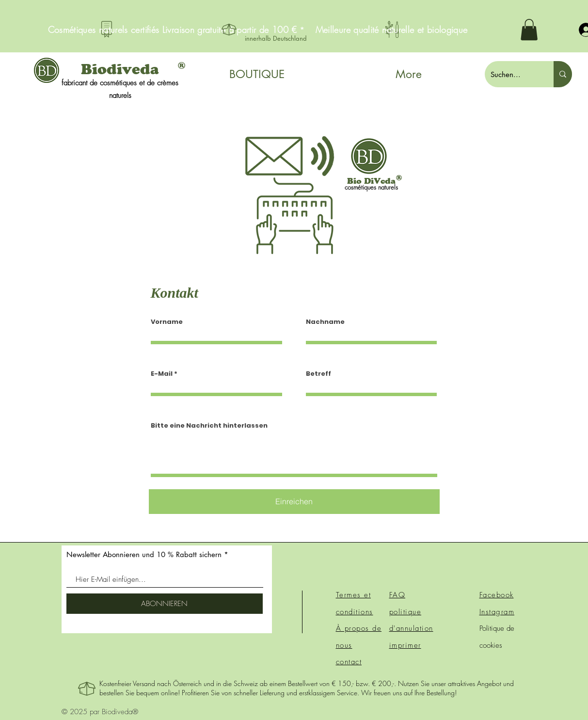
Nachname (325, 322)
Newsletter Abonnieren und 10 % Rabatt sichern (144, 554)
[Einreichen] (294, 502)
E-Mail (162, 374)
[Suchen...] (512, 74)
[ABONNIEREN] (165, 604)
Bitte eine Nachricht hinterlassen (209, 425)
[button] (529, 30)
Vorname (167, 322)
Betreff (318, 374)
